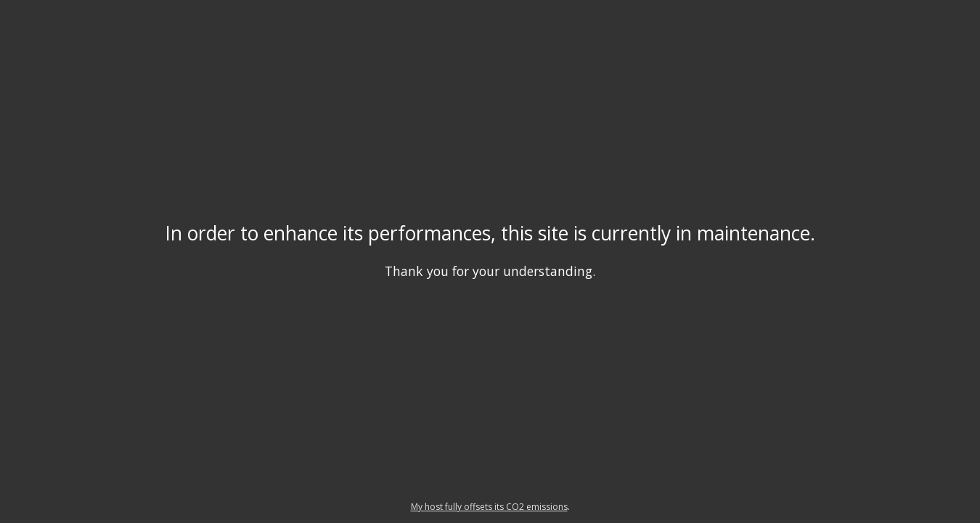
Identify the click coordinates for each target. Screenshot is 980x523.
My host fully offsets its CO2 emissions (489, 507)
